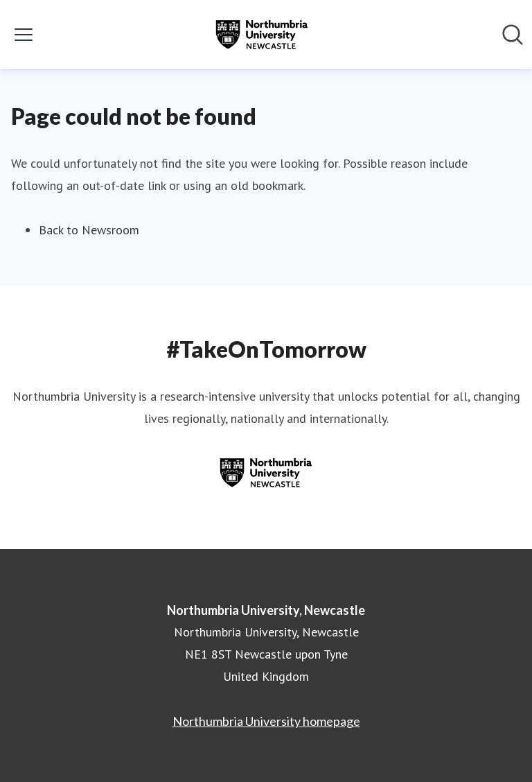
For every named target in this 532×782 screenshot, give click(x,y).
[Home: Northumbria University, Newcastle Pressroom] (262, 35)
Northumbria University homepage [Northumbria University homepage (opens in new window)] (266, 721)
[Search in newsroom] (513, 35)
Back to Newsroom (89, 230)
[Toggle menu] (24, 35)
